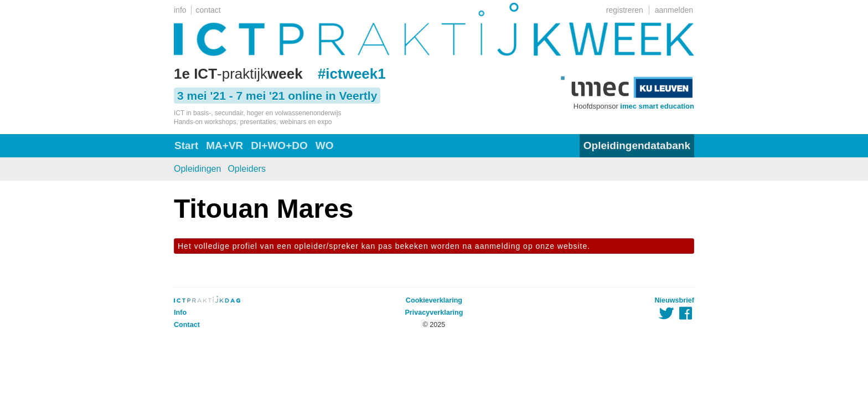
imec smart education (657, 106)
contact (208, 10)
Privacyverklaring (434, 313)
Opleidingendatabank (637, 145)
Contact (187, 325)
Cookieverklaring (434, 300)
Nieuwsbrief (675, 300)
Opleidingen (197, 169)
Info (180, 313)
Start (186, 145)
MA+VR (224, 145)
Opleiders (246, 169)
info (180, 10)
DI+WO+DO (279, 145)
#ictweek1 (352, 74)
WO (325, 145)
